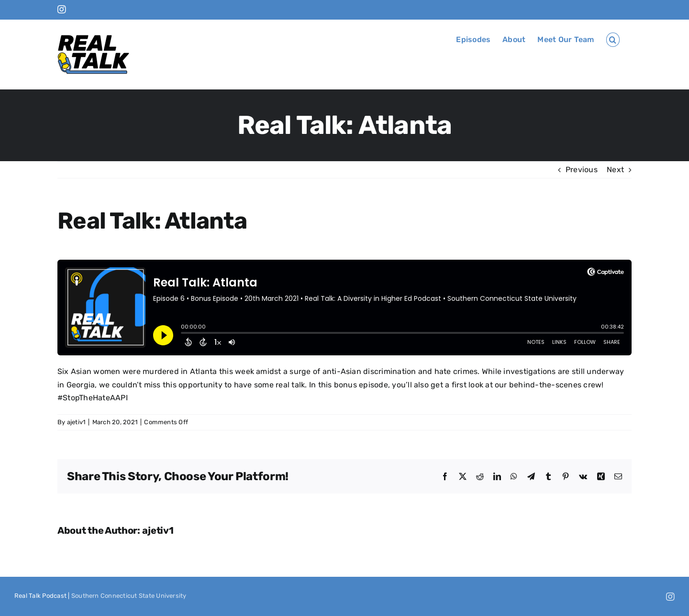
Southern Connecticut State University (129, 596)
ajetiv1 (77, 422)
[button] (613, 40)
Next (615, 170)
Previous (582, 170)
